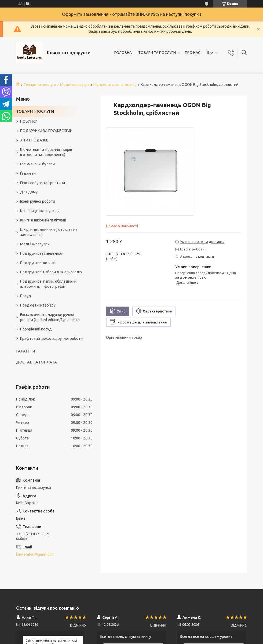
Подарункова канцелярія (42, 253)
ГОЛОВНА (123, 53)
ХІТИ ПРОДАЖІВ (34, 140)
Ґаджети (28, 173)
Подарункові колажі (38, 263)
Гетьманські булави (37, 164)
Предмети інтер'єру (38, 305)
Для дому (29, 192)
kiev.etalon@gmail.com (35, 554)
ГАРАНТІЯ (25, 351)
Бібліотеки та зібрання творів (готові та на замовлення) (46, 152)
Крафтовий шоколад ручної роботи (51, 339)
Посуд (26, 296)
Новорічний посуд (36, 329)
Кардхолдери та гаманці (115, 85)
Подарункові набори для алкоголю (51, 272)
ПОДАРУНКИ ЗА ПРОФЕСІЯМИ (46, 131)
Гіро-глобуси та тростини (43, 183)
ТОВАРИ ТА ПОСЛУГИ (157, 53)
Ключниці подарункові (40, 211)
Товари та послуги (40, 85)
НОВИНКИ (29, 121)
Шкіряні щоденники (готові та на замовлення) (49, 232)
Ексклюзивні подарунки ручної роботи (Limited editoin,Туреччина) (50, 317)
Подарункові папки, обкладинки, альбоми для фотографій (49, 284)
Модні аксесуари (75, 85)
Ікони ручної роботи (38, 201)
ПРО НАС (193, 53)
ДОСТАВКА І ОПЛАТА (36, 362)
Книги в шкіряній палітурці (43, 220)
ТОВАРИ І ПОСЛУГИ (35, 111)
